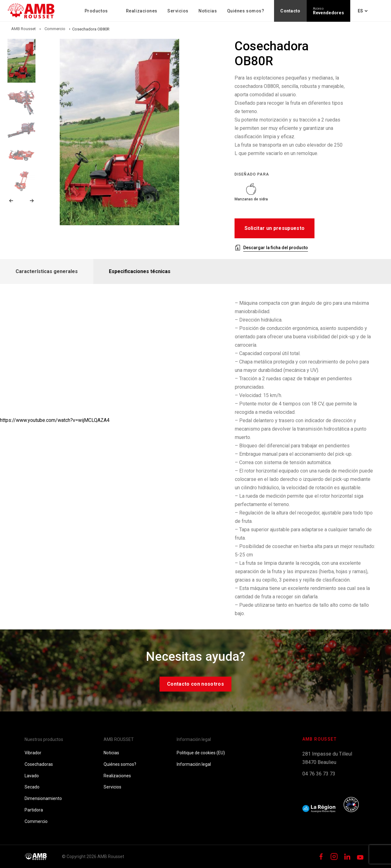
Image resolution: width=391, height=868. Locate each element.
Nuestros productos (44, 739)
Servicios (178, 11)
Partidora (34, 810)
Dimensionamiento (43, 798)
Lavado (32, 776)
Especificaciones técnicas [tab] (140, 271)
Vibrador (33, 753)
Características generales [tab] (47, 271)
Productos (96, 11)
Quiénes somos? (246, 11)
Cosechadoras (39, 764)
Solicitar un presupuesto (275, 228)
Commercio (36, 821)
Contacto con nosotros (195, 684)
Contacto (290, 11)
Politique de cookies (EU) (201, 753)
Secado (32, 787)
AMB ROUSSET (119, 739)
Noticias (208, 11)
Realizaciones (142, 11)
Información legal (194, 739)
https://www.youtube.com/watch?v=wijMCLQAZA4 (55, 420)
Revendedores (328, 11)
